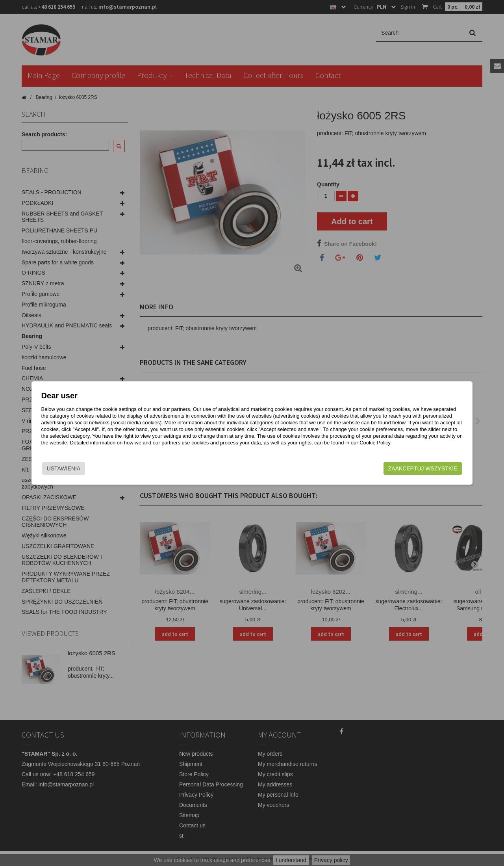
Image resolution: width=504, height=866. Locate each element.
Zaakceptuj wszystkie (394, 468)
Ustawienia (92, 468)
